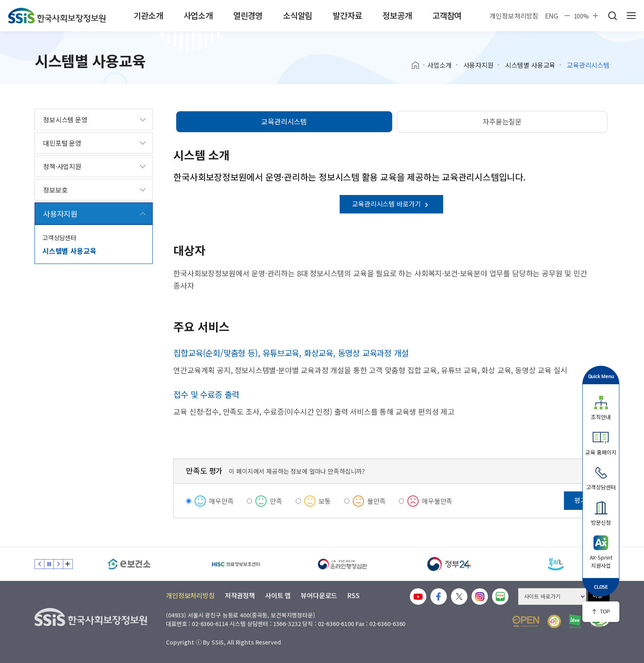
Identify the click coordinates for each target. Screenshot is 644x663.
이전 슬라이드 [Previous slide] (39, 564)
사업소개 (198, 15)
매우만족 (221, 501)
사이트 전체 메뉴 (631, 16)
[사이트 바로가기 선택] (552, 596)
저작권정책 (240, 595)
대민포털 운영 (62, 143)
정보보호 (55, 190)
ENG (552, 16)
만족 (276, 501)
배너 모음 (68, 564)
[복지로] (556, 564)
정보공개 (397, 15)
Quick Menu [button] (601, 376)
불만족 (376, 501)
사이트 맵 (278, 595)
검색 (612, 16)
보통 (325, 501)
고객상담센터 (59, 237)
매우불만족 (437, 501)
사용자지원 (478, 65)
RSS (353, 595)
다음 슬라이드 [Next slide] (58, 564)
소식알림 (298, 15)
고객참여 (447, 15)
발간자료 (347, 15)
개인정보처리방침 (514, 16)
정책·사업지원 (62, 166)
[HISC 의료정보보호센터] (236, 564)
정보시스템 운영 (65, 119)
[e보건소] (129, 564)
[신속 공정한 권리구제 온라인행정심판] (343, 564)
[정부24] (449, 564)
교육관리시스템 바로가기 (391, 204)
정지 (49, 564)
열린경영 (248, 15)
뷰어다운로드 (319, 595)
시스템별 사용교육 (530, 65)
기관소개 (148, 15)
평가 (580, 500)
